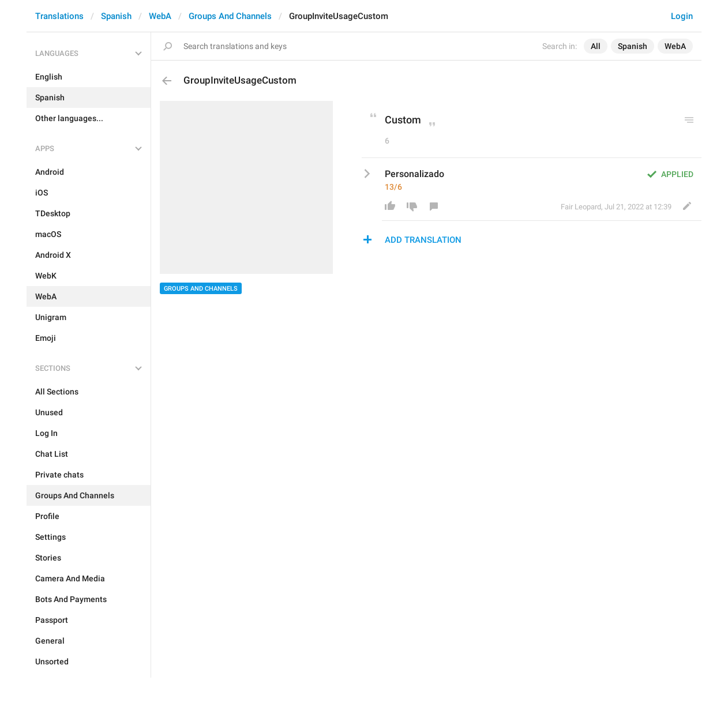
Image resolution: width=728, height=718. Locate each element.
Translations (59, 16)
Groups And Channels (230, 16)
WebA (160, 16)
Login (682, 16)
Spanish (116, 16)
